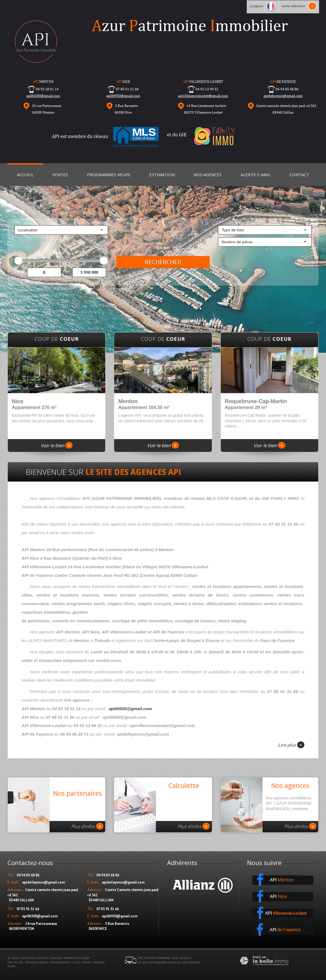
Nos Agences (208, 175)
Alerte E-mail (256, 175)
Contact (299, 175)
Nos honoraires (61, 962)
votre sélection (293, 6)
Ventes (60, 175)
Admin (87, 962)
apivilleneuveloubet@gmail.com (203, 96)
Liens (77, 962)
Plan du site (15, 962)
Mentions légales (37, 962)
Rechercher (163, 262)
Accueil (25, 175)
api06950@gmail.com (123, 96)
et (68, 272)
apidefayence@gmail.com (283, 96)
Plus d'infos (87, 826)
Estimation (162, 175)
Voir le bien (57, 445)
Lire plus (291, 745)
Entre (20, 272)
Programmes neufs (109, 175)
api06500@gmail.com (43, 96)
